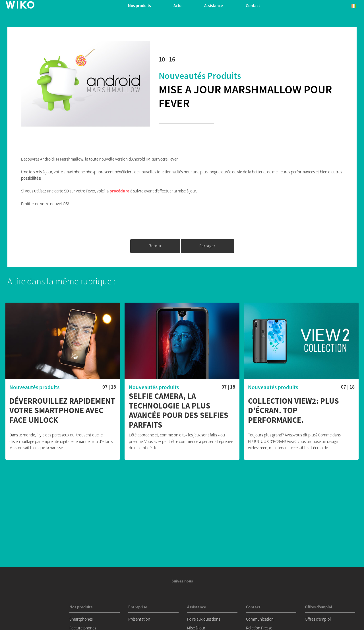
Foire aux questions (204, 619)
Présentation (139, 619)
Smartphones (81, 619)
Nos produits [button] (139, 6)
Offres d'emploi (318, 619)
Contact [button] (253, 6)
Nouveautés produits (200, 76)
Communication (260, 619)
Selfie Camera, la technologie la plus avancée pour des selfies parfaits (179, 411)
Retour (155, 246)
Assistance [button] (214, 6)
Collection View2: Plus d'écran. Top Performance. (293, 411)
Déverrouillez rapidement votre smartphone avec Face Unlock (62, 411)
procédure (119, 191)
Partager (207, 246)
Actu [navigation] (177, 6)
